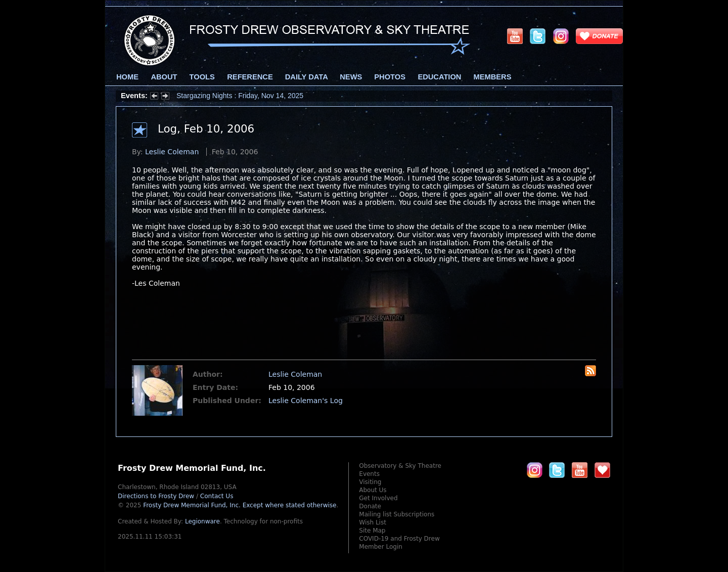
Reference (250, 77)
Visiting (370, 482)
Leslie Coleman (172, 152)
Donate (370, 506)
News (351, 77)
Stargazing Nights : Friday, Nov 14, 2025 (240, 96)
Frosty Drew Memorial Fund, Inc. (240, 505)
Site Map (372, 531)
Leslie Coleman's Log (306, 401)
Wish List (373, 522)
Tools (202, 77)
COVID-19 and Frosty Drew (399, 539)
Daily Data (306, 77)
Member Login (381, 547)
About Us (373, 490)
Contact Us (217, 496)
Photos (390, 77)
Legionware (202, 521)
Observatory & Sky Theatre (400, 466)
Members (493, 77)
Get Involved (378, 498)
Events (369, 474)
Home (127, 77)
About (164, 77)
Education (439, 77)
